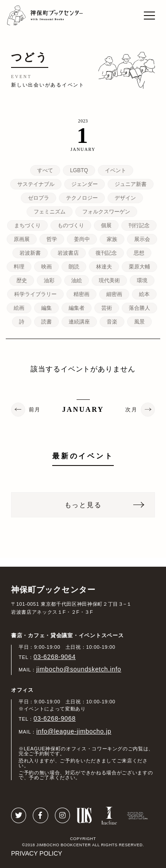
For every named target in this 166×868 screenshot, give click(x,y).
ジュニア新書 (131, 184)
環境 (142, 280)
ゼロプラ (39, 198)
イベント (116, 170)
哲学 (52, 239)
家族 (112, 239)
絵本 (144, 294)
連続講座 (79, 322)
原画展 (22, 239)
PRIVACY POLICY (37, 853)
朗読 (74, 267)
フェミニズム (50, 212)
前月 (35, 410)
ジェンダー (85, 184)
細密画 (114, 294)
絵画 (19, 308)
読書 (46, 322)
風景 (139, 322)
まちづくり (27, 225)
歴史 (22, 280)
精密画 (81, 294)
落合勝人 (139, 308)
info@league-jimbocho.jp (74, 731)
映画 (46, 267)
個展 (106, 225)
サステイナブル (36, 184)
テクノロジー (82, 198)
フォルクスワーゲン (106, 212)
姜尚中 (82, 239)
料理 (19, 267)
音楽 (112, 322)
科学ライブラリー (35, 294)
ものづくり (71, 225)
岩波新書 (30, 253)
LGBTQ (79, 170)
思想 (139, 253)
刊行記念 (139, 225)
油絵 (77, 280)
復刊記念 (106, 253)
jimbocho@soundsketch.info (79, 669)
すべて (45, 170)
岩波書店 (68, 253)
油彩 (49, 280)
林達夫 (104, 267)
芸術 (107, 308)
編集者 (77, 308)
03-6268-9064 (55, 657)
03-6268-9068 (55, 718)
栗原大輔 (139, 267)
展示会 (142, 239)
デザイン (125, 198)
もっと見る (83, 505)
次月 (131, 410)
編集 (46, 308)
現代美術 (109, 280)
